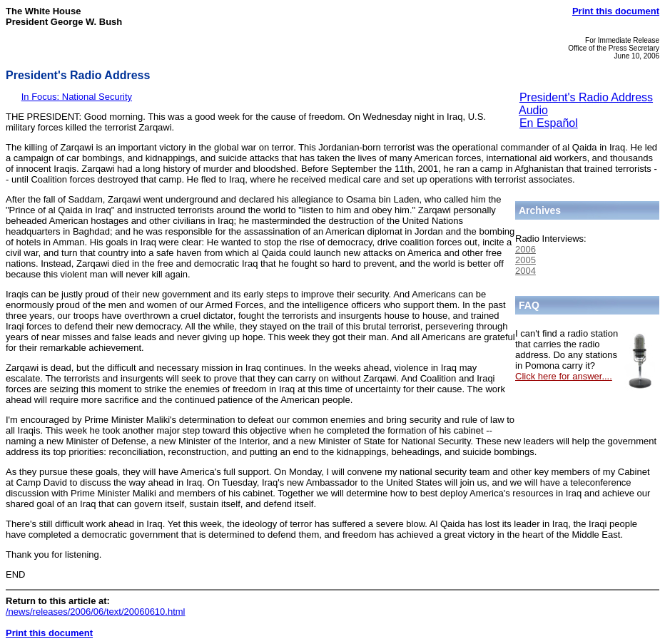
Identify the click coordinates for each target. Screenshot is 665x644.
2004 (526, 271)
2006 (526, 249)
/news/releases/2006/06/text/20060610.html (96, 612)
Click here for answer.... (564, 376)
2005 (526, 260)
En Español (549, 123)
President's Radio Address (586, 97)
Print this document (616, 11)
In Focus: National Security (77, 97)
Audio (533, 110)
